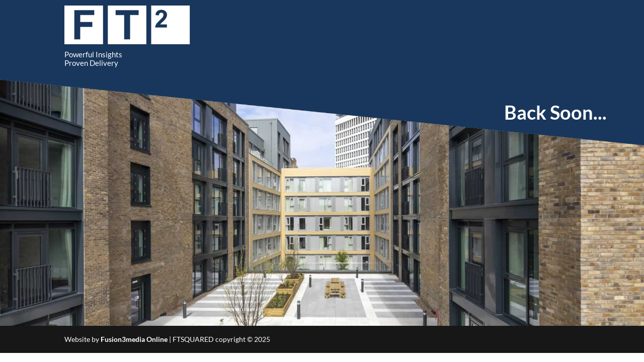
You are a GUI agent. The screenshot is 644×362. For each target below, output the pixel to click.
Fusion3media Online (134, 339)
